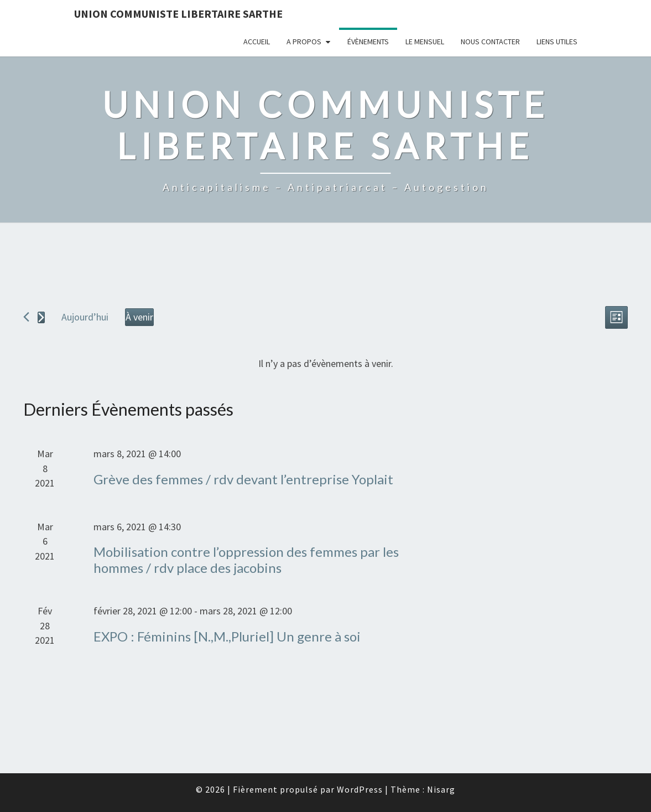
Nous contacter (490, 42)
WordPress (360, 789)
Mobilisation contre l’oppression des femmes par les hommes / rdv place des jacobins (246, 560)
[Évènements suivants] (41, 317)
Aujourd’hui (85, 317)
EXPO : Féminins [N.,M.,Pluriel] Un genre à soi (227, 636)
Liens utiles (557, 42)
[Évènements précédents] (26, 317)
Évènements (368, 42)
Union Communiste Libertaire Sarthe (178, 14)
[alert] (325, 364)
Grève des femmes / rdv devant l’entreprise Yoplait (243, 479)
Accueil (257, 42)
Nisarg (441, 789)
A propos (304, 42)
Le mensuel (425, 42)
